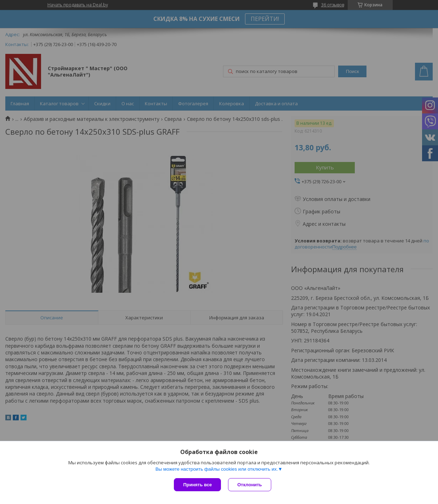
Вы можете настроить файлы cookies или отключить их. (217, 469)
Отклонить (249, 485)
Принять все (197, 485)
